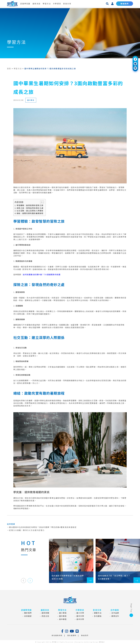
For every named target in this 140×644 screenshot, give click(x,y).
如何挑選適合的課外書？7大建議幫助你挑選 (42, 274)
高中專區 (63, 619)
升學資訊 (57, 4)
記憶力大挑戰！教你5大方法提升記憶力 (27, 530)
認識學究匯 (25, 4)
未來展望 (28, 616)
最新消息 (37, 4)
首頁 (9, 69)
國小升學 (80, 613)
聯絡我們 (125, 4)
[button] (23, 581)
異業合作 (115, 616)
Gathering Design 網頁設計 (94, 642)
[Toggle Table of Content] (41, 202)
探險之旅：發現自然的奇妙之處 (30, 208)
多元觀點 (98, 616)
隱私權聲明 (72, 635)
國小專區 (63, 613)
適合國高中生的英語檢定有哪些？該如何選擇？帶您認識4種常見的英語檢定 (43, 527)
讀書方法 (98, 613)
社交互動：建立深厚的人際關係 (30, 211)
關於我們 (28, 613)
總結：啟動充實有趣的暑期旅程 (30, 213)
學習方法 (47, 4)
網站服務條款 (57, 635)
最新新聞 (45, 613)
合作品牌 (115, 613)
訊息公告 (45, 616)
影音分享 (67, 4)
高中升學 (80, 619)
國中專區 (31, 100)
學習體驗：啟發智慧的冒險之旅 (30, 205)
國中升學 (80, 616)
